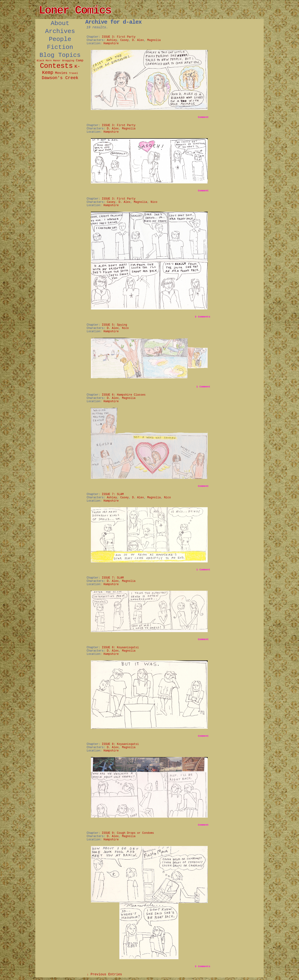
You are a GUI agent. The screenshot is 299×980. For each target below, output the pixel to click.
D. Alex (138, 40)
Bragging (68, 61)
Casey (125, 40)
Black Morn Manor (49, 61)
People (60, 39)
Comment (203, 117)
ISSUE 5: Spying (114, 325)
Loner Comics (75, 11)
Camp (80, 60)
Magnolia (154, 40)
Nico (154, 202)
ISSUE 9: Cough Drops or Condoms (128, 833)
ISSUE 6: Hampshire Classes (124, 395)
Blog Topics (60, 55)
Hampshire (111, 44)
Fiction (60, 47)
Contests (56, 66)
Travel (73, 73)
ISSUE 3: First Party (119, 37)
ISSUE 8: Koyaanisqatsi (120, 648)
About (60, 23)
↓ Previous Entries (104, 974)
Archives (60, 31)
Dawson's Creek (60, 78)
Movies (61, 73)
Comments (203, 317)
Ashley (112, 40)
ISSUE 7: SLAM (113, 494)
